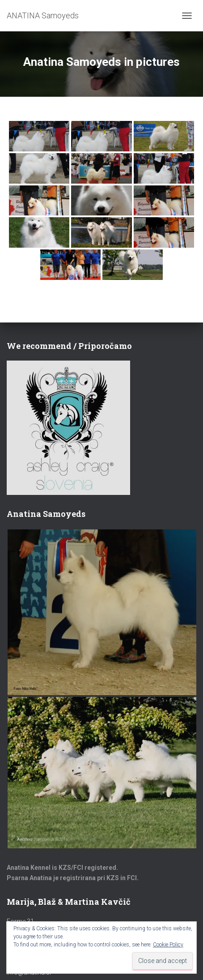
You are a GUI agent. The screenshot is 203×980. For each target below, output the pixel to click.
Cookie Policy (168, 945)
